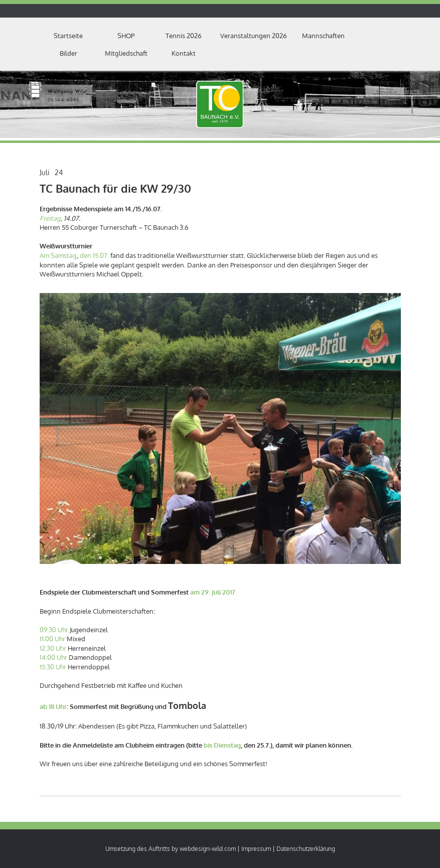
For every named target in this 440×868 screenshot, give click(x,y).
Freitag (50, 218)
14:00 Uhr (53, 657)
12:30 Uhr (53, 648)
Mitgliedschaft (126, 53)
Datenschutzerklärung (306, 849)
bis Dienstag (222, 745)
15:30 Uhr (53, 667)
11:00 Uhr (52, 639)
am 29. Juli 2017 (213, 592)
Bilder (68, 53)
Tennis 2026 (184, 36)
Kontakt (184, 53)
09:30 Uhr (54, 630)
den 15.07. (94, 255)
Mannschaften (323, 36)
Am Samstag (58, 255)
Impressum (256, 849)
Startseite (68, 36)
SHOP (126, 36)
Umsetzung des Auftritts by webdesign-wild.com (171, 849)
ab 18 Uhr (53, 706)
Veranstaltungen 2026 (254, 36)
